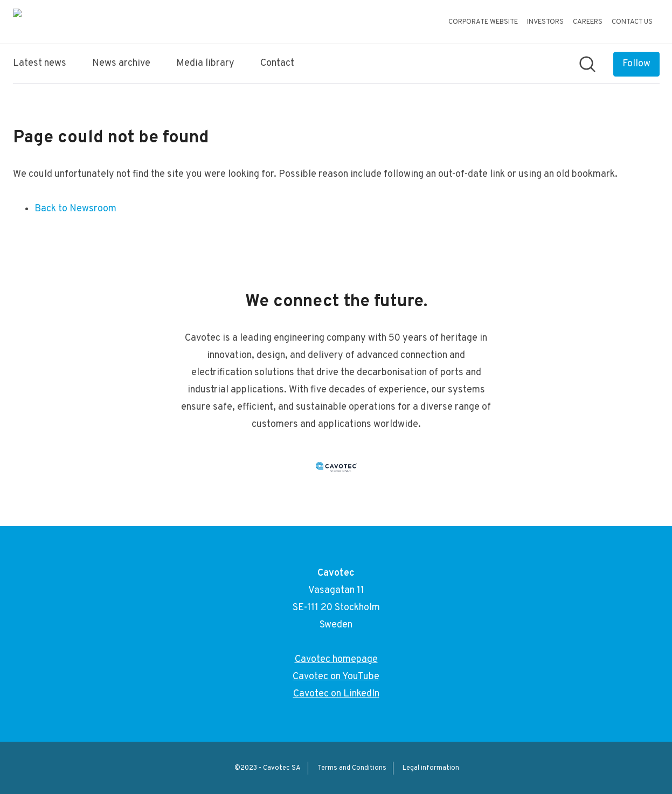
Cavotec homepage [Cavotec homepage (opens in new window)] (336, 660)
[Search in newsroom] (587, 64)
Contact (277, 63)
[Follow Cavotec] (636, 64)
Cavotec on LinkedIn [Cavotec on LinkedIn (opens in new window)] (336, 694)
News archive (121, 63)
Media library (205, 63)
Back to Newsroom (75, 209)
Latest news (40, 63)
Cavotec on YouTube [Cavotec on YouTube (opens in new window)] (336, 677)
